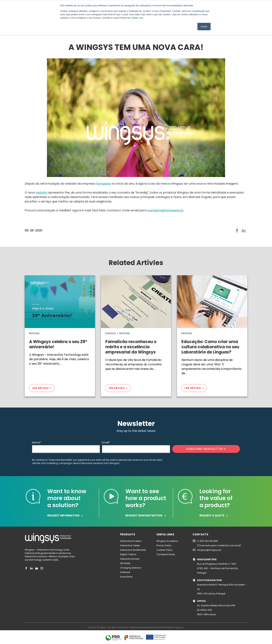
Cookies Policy (164, 550)
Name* (37, 442)
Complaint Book (166, 554)
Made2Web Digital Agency (169, 627)
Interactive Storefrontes (133, 550)
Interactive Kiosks (130, 559)
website (42, 193)
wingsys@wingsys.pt (209, 550)
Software (125, 572)
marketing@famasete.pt (165, 210)
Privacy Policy (164, 545)
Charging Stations (131, 568)
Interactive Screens (131, 541)
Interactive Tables (130, 545)
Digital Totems (128, 554)
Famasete (103, 184)
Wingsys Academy (167, 541)
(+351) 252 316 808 (207, 541)
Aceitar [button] (204, 27)
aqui (141, 18)
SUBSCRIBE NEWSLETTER (206, 449)
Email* (106, 442)
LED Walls (125, 563)
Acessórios (126, 577)
